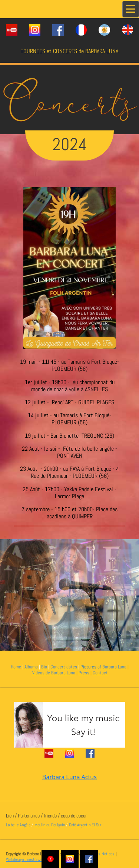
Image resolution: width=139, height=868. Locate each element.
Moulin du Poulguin (50, 825)
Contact (100, 673)
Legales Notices (101, 854)
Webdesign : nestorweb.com (29, 859)
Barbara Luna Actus (69, 777)
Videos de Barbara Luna (54, 673)
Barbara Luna (114, 667)
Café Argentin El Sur (85, 825)
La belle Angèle (18, 825)
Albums (31, 667)
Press (84, 673)
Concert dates (64, 667)
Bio (44, 667)
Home (16, 667)
